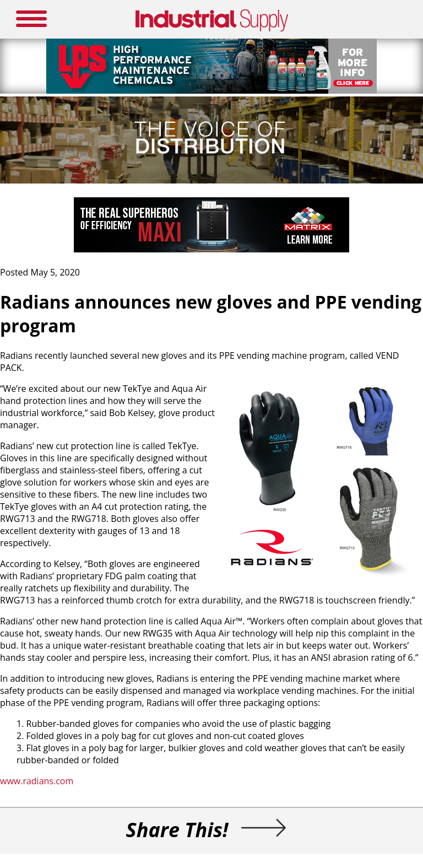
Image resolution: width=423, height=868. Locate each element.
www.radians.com (37, 781)
